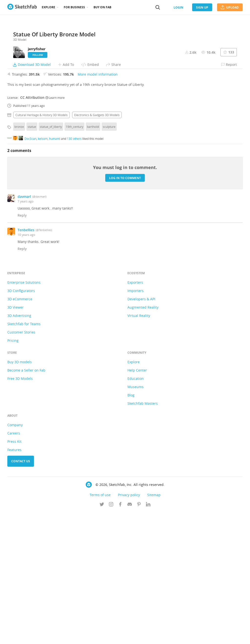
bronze (19, 258)
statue (32, 258)
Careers (14, 565)
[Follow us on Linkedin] (148, 636)
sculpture (109, 258)
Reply (22, 347)
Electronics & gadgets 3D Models (97, 247)
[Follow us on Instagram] (111, 636)
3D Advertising (19, 447)
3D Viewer (16, 439)
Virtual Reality (139, 447)
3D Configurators (21, 422)
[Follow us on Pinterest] (139, 636)
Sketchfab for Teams (24, 456)
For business (74, 7)
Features (14, 581)
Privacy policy (129, 627)
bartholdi (93, 258)
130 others (74, 270)
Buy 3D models (20, 494)
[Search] (158, 7)
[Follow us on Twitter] (102, 636)
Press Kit (14, 573)
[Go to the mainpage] (22, 7)
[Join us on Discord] (130, 636)
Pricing (13, 472)
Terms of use (100, 627)
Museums (135, 518)
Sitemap (154, 627)
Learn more (55, 229)
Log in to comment (125, 309)
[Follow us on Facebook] (120, 636)
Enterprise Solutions (24, 414)
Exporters (135, 414)
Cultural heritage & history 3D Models (42, 247)
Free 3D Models (20, 510)
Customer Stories (21, 464)
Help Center (137, 502)
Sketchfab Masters (143, 535)
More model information (98, 206)
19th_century (74, 258)
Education (136, 510)
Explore (48, 7)
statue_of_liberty (51, 258)
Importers (135, 422)
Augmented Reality (143, 439)
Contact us (21, 593)
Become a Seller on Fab (26, 502)
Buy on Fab (102, 7)
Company (15, 557)
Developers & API (141, 431)
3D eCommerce (20, 431)
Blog (131, 527)
